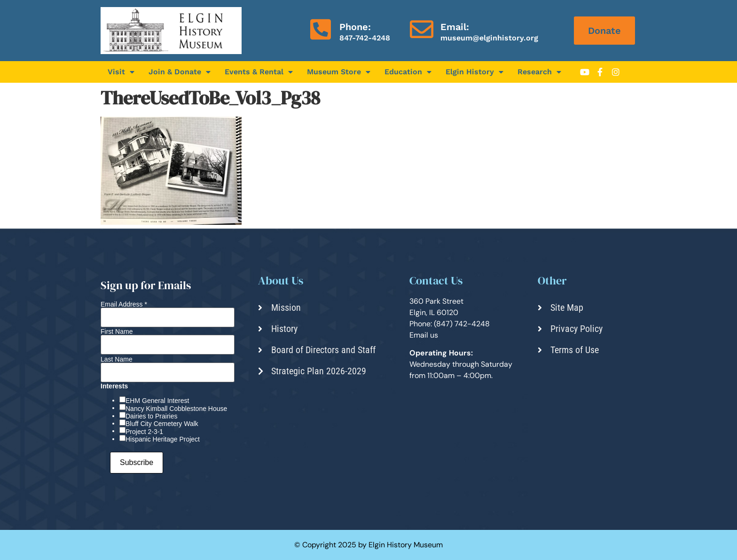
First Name (117, 331)
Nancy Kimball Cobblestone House (176, 409)
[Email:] (422, 29)
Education (408, 72)
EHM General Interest (157, 401)
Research (539, 72)
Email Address (124, 304)
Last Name (117, 359)
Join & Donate (180, 72)
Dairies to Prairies (151, 416)
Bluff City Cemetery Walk (162, 424)
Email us (424, 335)
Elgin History (474, 72)
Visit (121, 72)
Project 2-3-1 (144, 432)
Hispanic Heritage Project (163, 439)
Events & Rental (259, 72)
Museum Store (339, 72)
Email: (455, 27)
